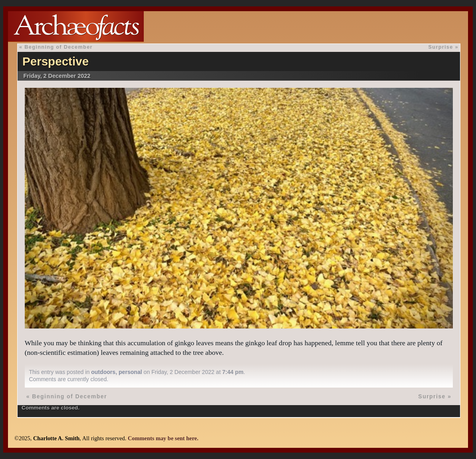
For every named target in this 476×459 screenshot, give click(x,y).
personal (130, 372)
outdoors (103, 372)
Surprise (440, 47)
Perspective (56, 61)
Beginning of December (59, 47)
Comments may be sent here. (163, 438)
